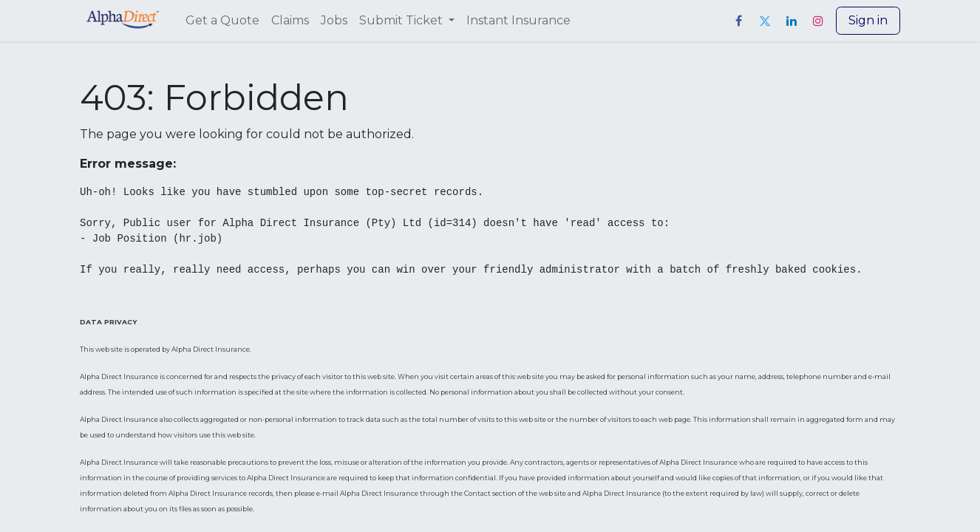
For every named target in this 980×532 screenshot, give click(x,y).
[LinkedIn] (792, 21)
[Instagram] (818, 21)
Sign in (868, 20)
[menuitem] (222, 21)
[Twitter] (765, 21)
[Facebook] (738, 21)
